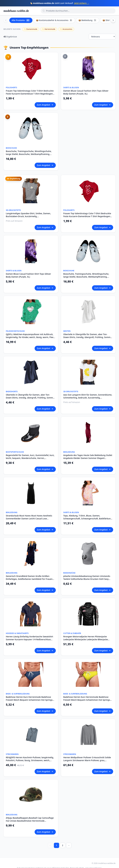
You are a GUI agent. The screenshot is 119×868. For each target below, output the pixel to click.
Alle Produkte (21, 20)
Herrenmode (49, 29)
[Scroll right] (113, 20)
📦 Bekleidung (88, 20)
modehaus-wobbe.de (16, 11)
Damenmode (31, 29)
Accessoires (66, 29)
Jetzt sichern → (82, 3)
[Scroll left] (6, 20)
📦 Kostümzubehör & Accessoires (54, 20)
